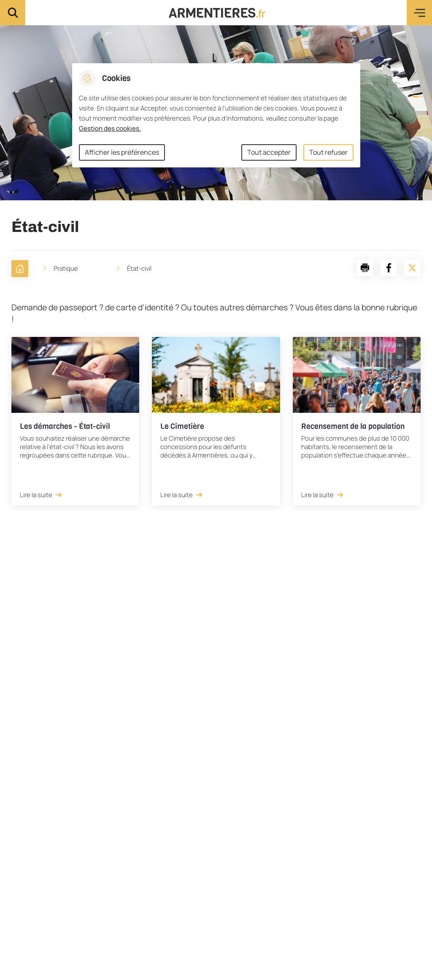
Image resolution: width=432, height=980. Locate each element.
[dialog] (216, 115)
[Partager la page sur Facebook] (389, 268)
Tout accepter (269, 152)
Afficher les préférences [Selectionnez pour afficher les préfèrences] (122, 152)
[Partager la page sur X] (412, 268)
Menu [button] (419, 13)
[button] (365, 268)
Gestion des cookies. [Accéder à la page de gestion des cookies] (110, 128)
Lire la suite (41, 495)
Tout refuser (328, 152)
